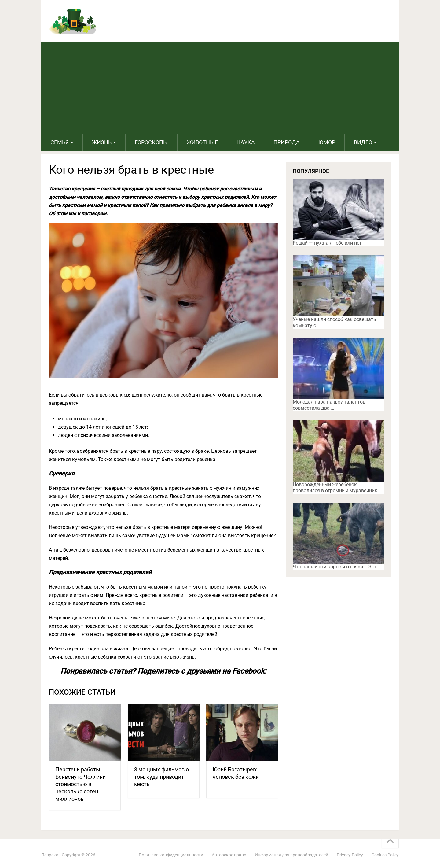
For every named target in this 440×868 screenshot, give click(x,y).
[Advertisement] (220, 88)
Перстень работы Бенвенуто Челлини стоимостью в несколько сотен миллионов (81, 784)
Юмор (327, 142)
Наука (246, 142)
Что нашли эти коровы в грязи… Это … (337, 567)
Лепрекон (51, 855)
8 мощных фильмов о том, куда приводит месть (161, 777)
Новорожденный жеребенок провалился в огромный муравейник (335, 488)
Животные (202, 142)
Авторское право (229, 855)
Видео (363, 142)
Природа (287, 142)
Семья (60, 142)
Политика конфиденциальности (171, 855)
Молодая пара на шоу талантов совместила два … (329, 405)
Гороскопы (151, 142)
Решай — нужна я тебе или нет (327, 243)
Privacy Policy (350, 855)
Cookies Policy (385, 855)
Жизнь (102, 142)
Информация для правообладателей (291, 855)
